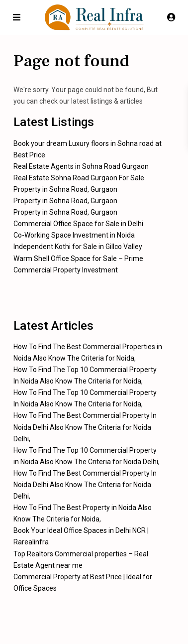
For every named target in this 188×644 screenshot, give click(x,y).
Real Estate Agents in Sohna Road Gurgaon (81, 166)
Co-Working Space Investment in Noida (74, 235)
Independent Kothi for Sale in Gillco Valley (78, 247)
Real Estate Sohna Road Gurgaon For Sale (79, 178)
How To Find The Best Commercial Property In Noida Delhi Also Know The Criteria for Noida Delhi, (85, 427)
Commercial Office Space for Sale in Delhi (78, 224)
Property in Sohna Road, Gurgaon (65, 189)
